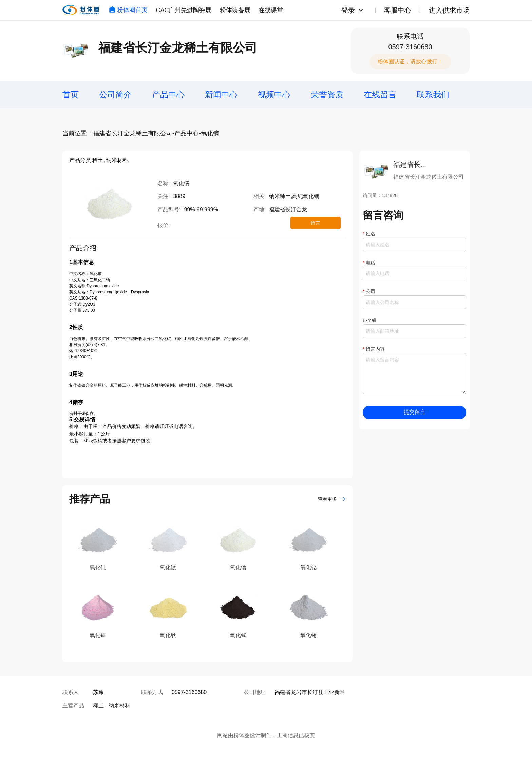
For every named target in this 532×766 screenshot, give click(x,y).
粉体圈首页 (128, 10)
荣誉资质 (327, 94)
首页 (71, 94)
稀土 (98, 705)
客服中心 (398, 10)
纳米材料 (119, 705)
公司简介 (115, 94)
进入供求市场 (449, 10)
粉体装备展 (235, 10)
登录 (348, 10)
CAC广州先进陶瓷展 (184, 10)
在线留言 (380, 94)
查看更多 (332, 499)
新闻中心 (221, 94)
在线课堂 (271, 10)
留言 (316, 223)
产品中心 (168, 94)
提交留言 (415, 412)
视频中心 (274, 94)
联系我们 (433, 94)
